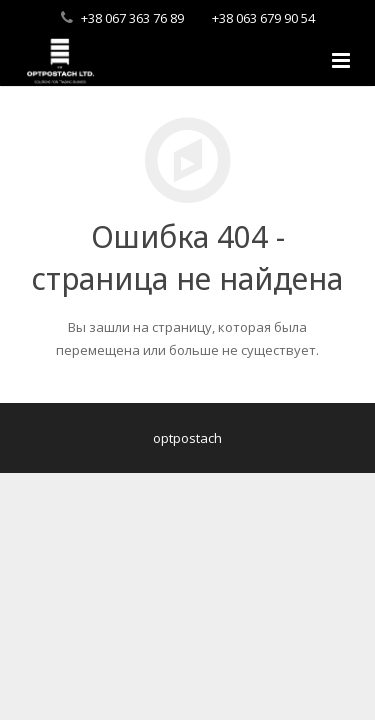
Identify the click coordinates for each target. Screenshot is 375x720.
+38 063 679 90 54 (263, 18)
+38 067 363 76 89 (132, 18)
